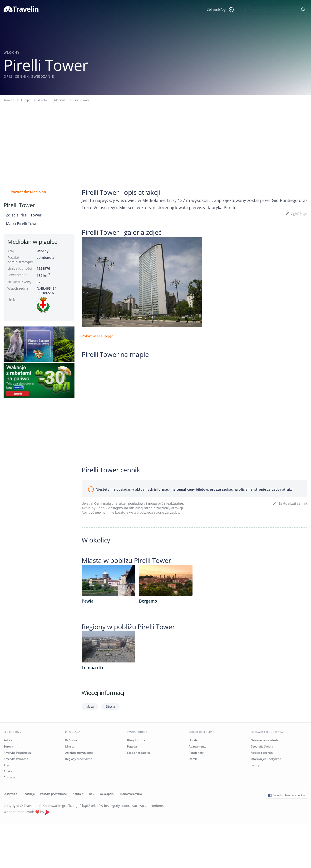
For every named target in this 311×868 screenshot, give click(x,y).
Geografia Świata (262, 746)
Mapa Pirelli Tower (22, 224)
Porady (255, 765)
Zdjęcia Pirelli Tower (24, 215)
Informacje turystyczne (266, 759)
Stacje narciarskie (139, 753)
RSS (91, 794)
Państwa (71, 740)
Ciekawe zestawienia (264, 740)
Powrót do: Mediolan (28, 192)
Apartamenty (197, 746)
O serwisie (10, 794)
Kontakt (78, 794)
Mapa (90, 707)
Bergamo (148, 601)
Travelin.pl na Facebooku (286, 795)
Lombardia (45, 257)
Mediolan (60, 100)
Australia (10, 777)
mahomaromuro (131, 794)
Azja (6, 765)
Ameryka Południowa (17, 753)
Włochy (42, 100)
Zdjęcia (110, 707)
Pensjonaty (196, 753)
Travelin (9, 100)
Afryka (8, 771)
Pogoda (132, 746)
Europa (26, 100)
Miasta (70, 746)
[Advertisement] (156, 141)
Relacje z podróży (262, 753)
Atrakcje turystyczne (79, 753)
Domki (193, 759)
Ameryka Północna (16, 759)
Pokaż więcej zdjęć (97, 336)
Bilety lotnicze (136, 740)
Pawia (88, 601)
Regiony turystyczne (79, 759)
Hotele (193, 740)
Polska (8, 740)
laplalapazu (107, 794)
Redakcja (29, 794)
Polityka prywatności (54, 794)
